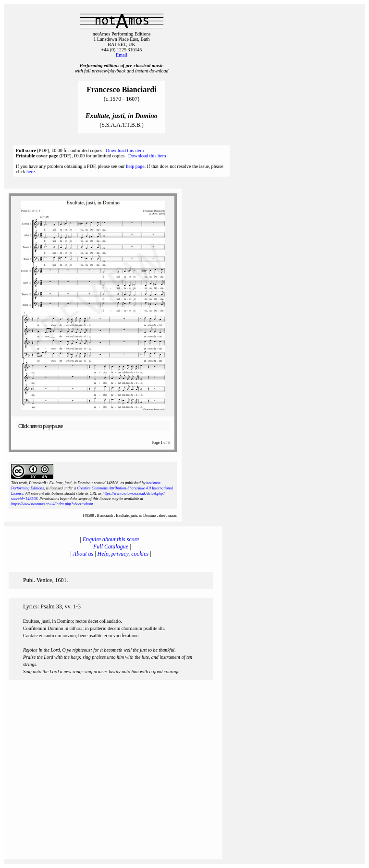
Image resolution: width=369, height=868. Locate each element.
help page (135, 166)
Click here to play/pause (40, 426)
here (31, 172)
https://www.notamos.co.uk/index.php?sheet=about (52, 504)
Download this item (125, 150)
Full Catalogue (111, 547)
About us (83, 554)
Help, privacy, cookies (123, 554)
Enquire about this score (111, 539)
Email (122, 55)
